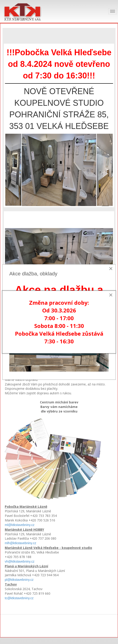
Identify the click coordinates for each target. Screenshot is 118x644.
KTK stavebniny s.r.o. (59, 626)
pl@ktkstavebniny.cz (19, 580)
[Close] (111, 269)
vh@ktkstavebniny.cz (20, 561)
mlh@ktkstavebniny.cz (20, 543)
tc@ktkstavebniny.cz (19, 598)
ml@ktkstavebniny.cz (20, 525)
